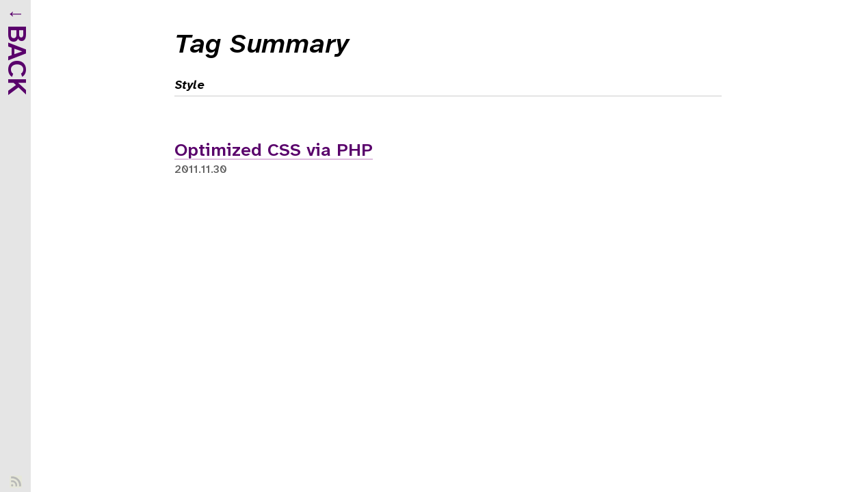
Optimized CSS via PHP (274, 151)
